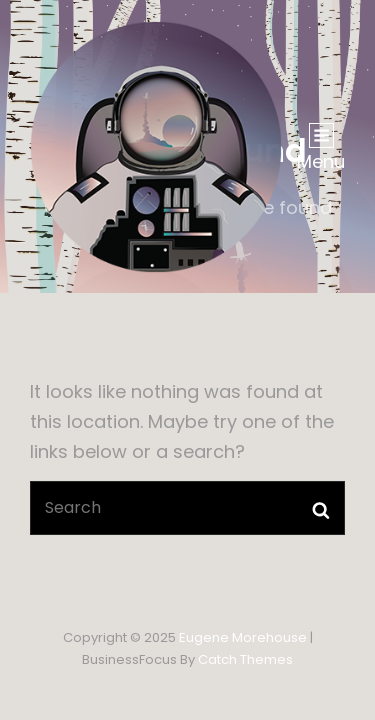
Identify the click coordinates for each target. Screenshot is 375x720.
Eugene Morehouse (243, 637)
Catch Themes (245, 659)
